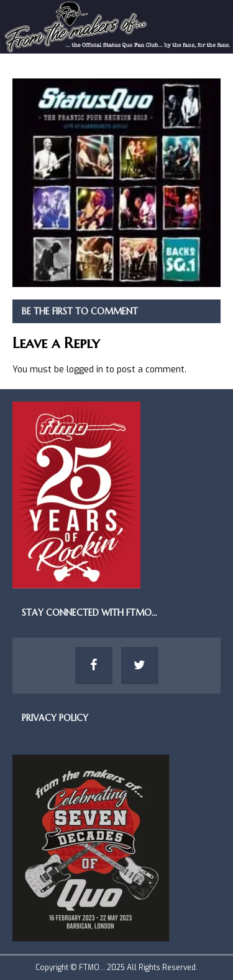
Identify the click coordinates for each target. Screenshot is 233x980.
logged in (85, 370)
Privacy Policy (55, 718)
